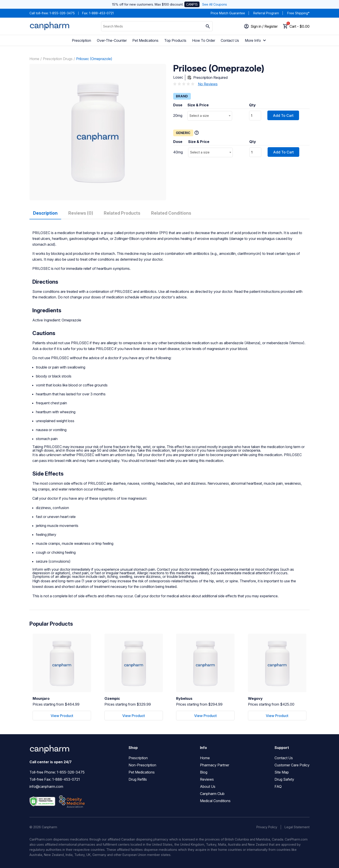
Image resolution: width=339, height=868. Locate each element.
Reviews (207, 779)
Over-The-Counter (112, 40)
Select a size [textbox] (199, 116)
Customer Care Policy (292, 765)
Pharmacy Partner (215, 765)
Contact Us (230, 40)
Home (34, 59)
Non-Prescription (142, 765)
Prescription (81, 40)
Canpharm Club (212, 794)
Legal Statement (297, 827)
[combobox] (210, 116)
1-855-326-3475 (62, 13)
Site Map (282, 772)
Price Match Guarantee (228, 13)
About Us (208, 786)
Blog (204, 772)
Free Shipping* (298, 13)
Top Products (175, 40)
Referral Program (266, 13)
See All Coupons (215, 4)
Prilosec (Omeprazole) (94, 59)
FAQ (278, 786)
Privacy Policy (267, 827)
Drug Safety (284, 779)
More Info (256, 40)
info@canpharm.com (46, 786)
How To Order (204, 40)
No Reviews (208, 84)
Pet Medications (145, 40)
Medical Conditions (215, 801)
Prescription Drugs (58, 59)
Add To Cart (283, 115)
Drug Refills (138, 779)
